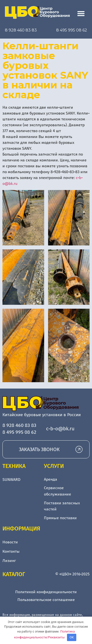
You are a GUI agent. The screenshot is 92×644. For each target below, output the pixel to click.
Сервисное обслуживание (58, 491)
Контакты (11, 551)
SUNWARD (11, 480)
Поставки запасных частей (62, 506)
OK (72, 637)
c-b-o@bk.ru (60, 429)
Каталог (14, 574)
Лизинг (9, 561)
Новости (10, 542)
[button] (81, 13)
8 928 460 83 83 (21, 30)
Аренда (51, 479)
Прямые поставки (60, 518)
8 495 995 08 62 (72, 30)
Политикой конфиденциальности (46, 592)
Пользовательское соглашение (46, 600)
